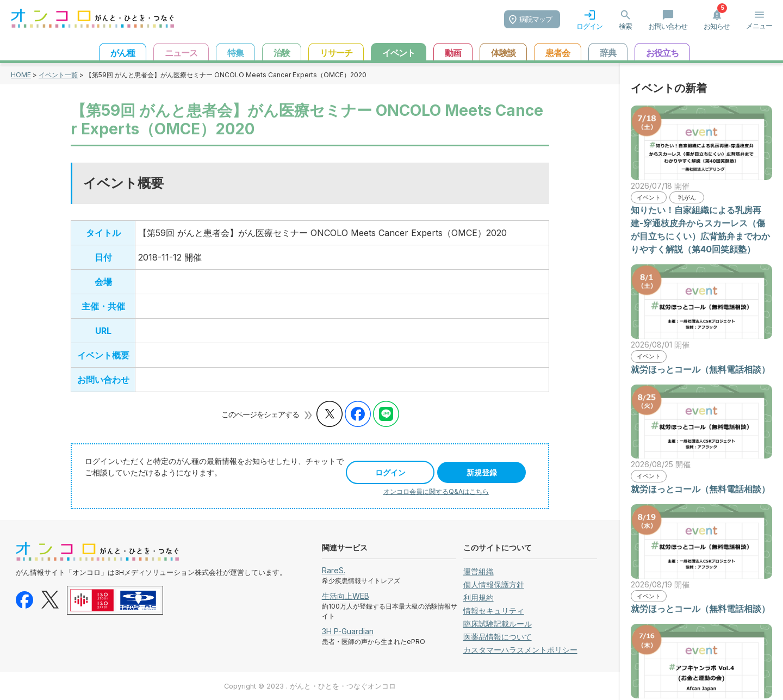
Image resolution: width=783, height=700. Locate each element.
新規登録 (482, 472)
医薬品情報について (498, 637)
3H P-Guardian (348, 631)
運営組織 (478, 571)
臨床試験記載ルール (498, 624)
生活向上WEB (346, 596)
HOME (21, 75)
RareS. (334, 570)
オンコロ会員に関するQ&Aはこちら (436, 491)
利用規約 (478, 597)
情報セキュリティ (494, 611)
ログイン (390, 472)
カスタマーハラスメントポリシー (520, 650)
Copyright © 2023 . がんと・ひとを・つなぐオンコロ (310, 686)
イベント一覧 (58, 75)
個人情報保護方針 (494, 584)
